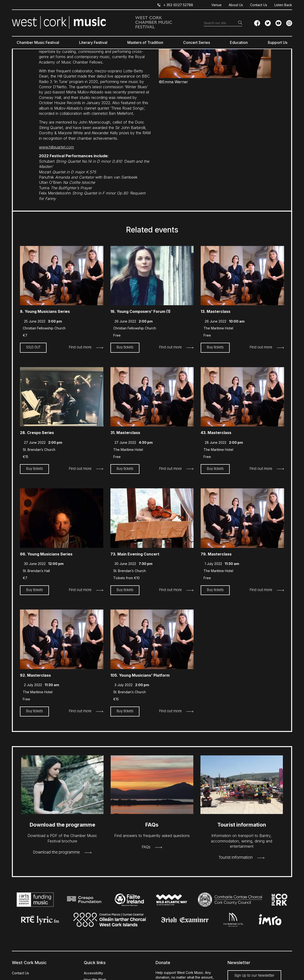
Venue (216, 5)
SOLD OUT (33, 347)
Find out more (80, 347)
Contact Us (259, 5)
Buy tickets (125, 347)
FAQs (146, 847)
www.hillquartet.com (56, 147)
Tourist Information (236, 858)
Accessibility (93, 973)
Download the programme (56, 853)
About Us (236, 5)
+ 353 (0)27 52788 (178, 5)
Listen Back (283, 5)
